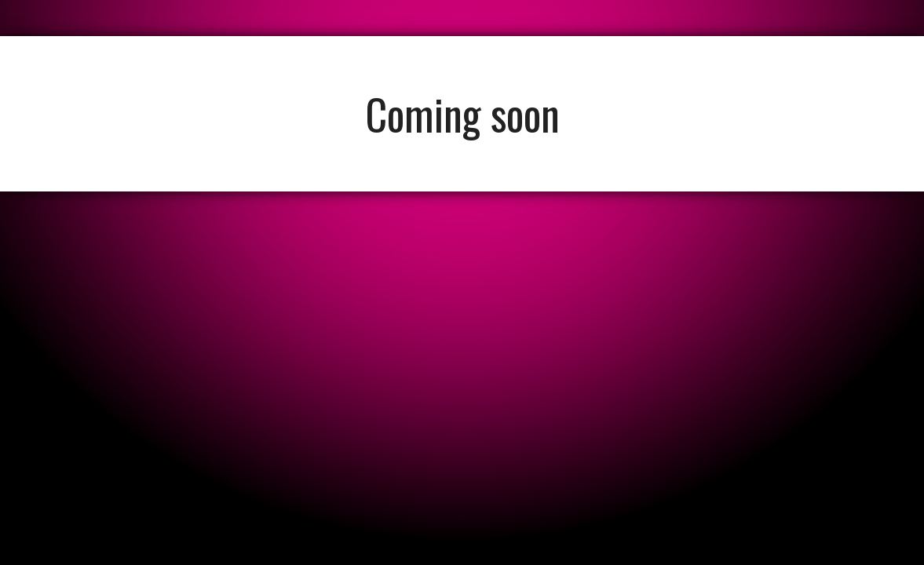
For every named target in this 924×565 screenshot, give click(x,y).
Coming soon (462, 114)
